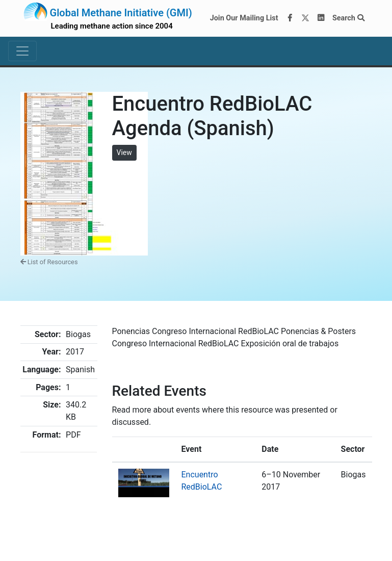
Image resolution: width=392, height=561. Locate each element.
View (124, 152)
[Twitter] (305, 18)
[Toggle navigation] (22, 51)
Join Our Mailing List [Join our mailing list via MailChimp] (244, 18)
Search (348, 18)
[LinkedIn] (321, 18)
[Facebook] (290, 18)
